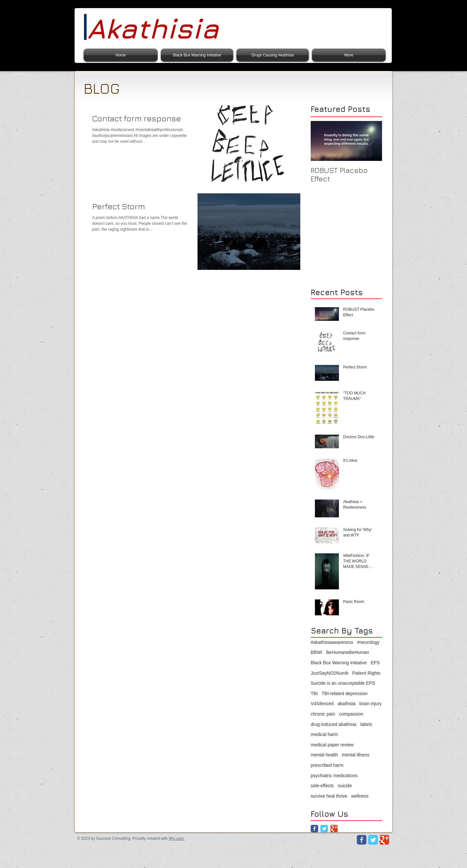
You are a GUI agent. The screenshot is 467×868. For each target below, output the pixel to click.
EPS (375, 663)
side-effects (322, 786)
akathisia (347, 704)
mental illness (356, 755)
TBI (314, 693)
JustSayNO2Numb (329, 673)
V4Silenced (322, 704)
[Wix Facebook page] (362, 840)
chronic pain (323, 714)
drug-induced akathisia (334, 724)
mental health (324, 755)
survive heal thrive (329, 796)
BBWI (317, 652)
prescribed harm (327, 765)
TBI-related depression (345, 693)
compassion (351, 714)
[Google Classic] (334, 829)
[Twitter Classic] (324, 829)
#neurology (368, 642)
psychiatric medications (334, 776)
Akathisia (153, 28)
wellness (360, 796)
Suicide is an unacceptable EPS (343, 683)
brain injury (370, 704)
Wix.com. (177, 838)
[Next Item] (372, 141)
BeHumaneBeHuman (348, 652)
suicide (345, 786)
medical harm (324, 734)
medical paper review (332, 745)
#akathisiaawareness (332, 642)
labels (366, 724)
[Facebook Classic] (314, 829)
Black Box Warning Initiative (339, 663)
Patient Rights (366, 673)
